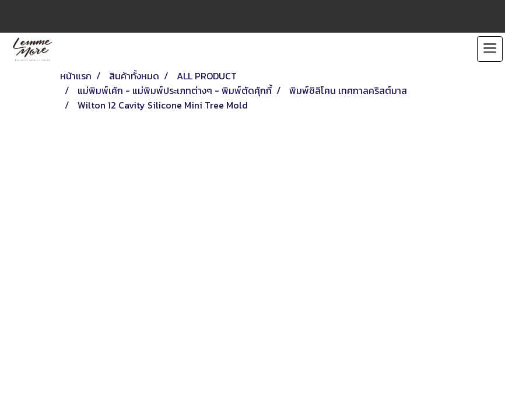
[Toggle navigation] (490, 49)
